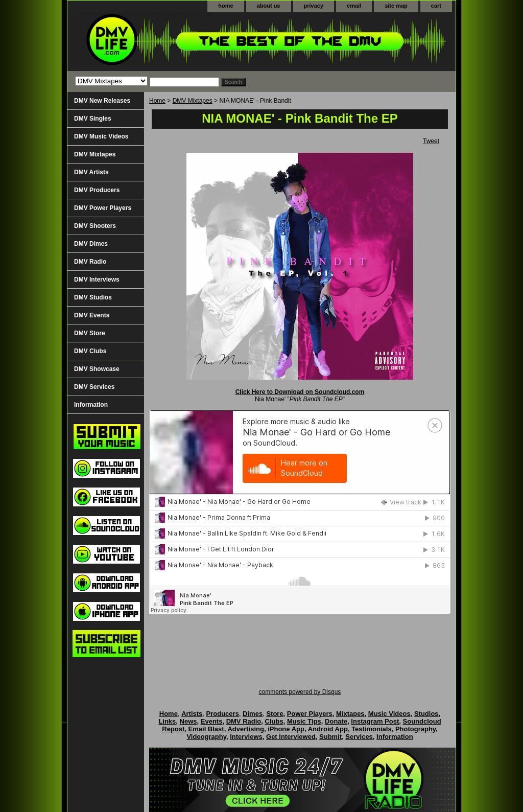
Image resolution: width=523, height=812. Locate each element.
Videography (206, 737)
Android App (328, 729)
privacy (314, 6)
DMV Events (92, 315)
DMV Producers (97, 190)
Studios (426, 714)
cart (436, 6)
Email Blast (206, 729)
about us (269, 6)
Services (359, 737)
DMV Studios (93, 297)
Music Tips (304, 721)
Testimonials (372, 729)
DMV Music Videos (101, 136)
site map (396, 6)
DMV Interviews (97, 280)
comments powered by (300, 692)
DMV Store (90, 333)
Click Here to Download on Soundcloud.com (300, 392)
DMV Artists (91, 172)
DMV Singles (93, 119)
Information (91, 405)
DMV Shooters (95, 226)
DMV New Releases (102, 101)
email (354, 6)
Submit (330, 737)
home (225, 6)
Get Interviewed (291, 737)
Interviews (246, 737)
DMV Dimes (91, 244)
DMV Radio (90, 262)
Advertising (246, 729)
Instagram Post (375, 721)
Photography (415, 729)
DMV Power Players (103, 208)
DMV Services (94, 387)
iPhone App (286, 729)
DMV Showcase (97, 369)
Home (157, 101)
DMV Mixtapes (193, 101)
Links (167, 721)
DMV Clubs (90, 351)
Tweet (431, 141)
